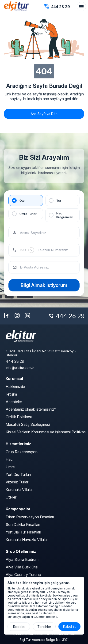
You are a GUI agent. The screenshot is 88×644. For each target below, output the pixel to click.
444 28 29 (70, 316)
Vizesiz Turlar (17, 482)
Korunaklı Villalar (19, 490)
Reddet (19, 627)
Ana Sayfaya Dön (44, 114)
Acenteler (14, 402)
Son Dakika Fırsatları (23, 525)
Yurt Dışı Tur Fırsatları (23, 532)
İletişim (11, 394)
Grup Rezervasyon (22, 452)
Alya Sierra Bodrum (22, 559)
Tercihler (44, 627)
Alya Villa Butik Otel (22, 567)
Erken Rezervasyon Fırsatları (30, 517)
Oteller (11, 497)
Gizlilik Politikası (19, 417)
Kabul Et (69, 626)
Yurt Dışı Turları (18, 474)
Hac (9, 459)
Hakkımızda (15, 387)
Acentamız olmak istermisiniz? (31, 409)
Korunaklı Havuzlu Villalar (27, 540)
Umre (10, 467)
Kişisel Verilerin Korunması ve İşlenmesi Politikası (46, 432)
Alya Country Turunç (23, 575)
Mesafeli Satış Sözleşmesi (28, 424)
